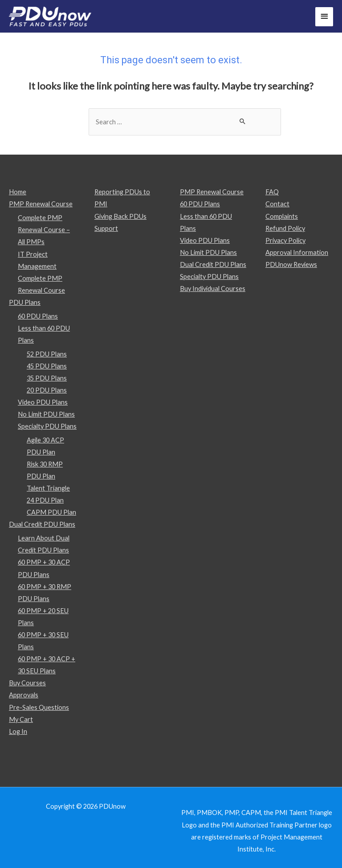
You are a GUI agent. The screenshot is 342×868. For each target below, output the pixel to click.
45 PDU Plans (47, 366)
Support (106, 228)
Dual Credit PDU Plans (42, 524)
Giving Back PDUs (120, 216)
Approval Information (297, 252)
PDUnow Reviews (291, 264)
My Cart (21, 719)
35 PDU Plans (47, 378)
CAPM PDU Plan (51, 512)
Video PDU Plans (43, 402)
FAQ (272, 192)
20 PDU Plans (47, 390)
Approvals (24, 695)
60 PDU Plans (38, 316)
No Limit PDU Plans (46, 414)
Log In (18, 731)
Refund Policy (285, 228)
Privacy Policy (285, 240)
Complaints (282, 216)
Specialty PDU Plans (47, 426)
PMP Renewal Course (41, 204)
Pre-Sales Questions (39, 707)
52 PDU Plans (47, 354)
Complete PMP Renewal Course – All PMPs (44, 230)
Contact (277, 204)
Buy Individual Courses (213, 289)
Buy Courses (27, 683)
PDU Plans (25, 302)
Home (18, 192)
